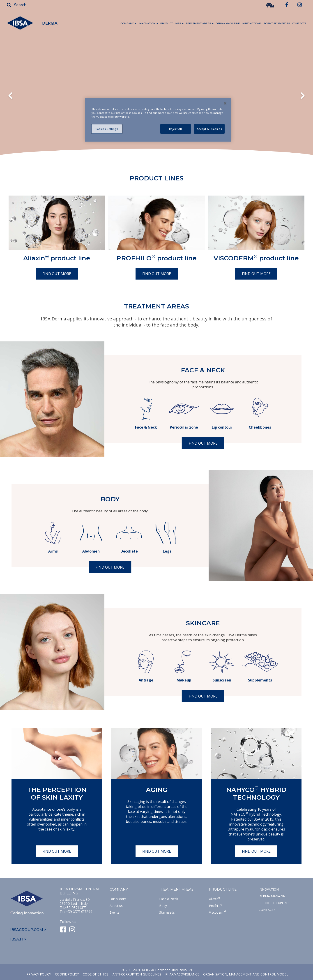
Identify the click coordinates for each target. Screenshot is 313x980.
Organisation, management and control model (246, 974)
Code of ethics (96, 974)
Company (119, 889)
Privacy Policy (39, 974)
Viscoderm (218, 912)
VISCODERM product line (256, 258)
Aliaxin (215, 899)
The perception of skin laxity (57, 793)
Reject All (176, 129)
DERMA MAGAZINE (228, 23)
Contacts (267, 910)
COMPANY (127, 23)
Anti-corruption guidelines (137, 974)
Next (303, 96)
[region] (158, 120)
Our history (118, 899)
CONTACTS (299, 23)
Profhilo (216, 906)
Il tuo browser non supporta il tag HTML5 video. (156, 96)
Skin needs (167, 912)
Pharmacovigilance (182, 974)
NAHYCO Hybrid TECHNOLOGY (256, 793)
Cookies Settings (107, 129)
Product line (223, 889)
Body (163, 906)
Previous (10, 96)
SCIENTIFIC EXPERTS (274, 903)
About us (116, 906)
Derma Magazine (273, 896)
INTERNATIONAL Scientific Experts (266, 23)
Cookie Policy (67, 974)
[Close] (225, 103)
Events (114, 912)
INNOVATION (147, 23)
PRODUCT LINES (171, 23)
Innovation (269, 889)
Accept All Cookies (209, 129)
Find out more (57, 274)
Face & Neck (169, 899)
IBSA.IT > (18, 939)
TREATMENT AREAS (198, 23)
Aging (157, 790)
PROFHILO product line (156, 258)
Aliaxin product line (57, 258)
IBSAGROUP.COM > (28, 930)
